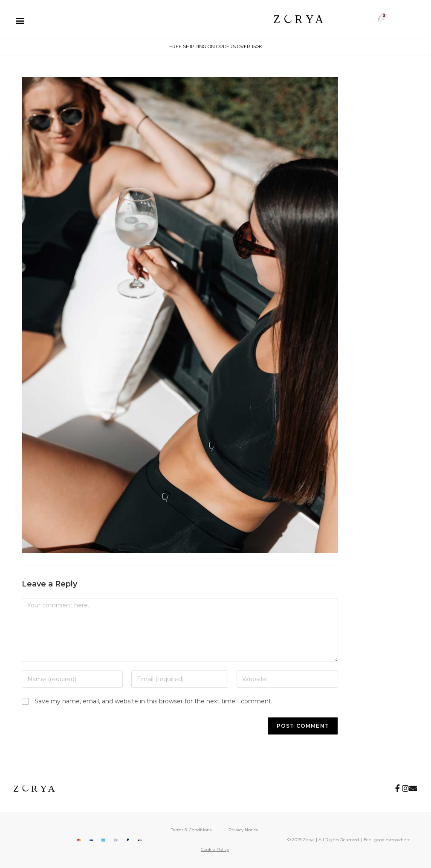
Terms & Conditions (191, 830)
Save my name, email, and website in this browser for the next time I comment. (153, 701)
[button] (20, 20)
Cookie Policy (215, 849)
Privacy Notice (243, 830)
